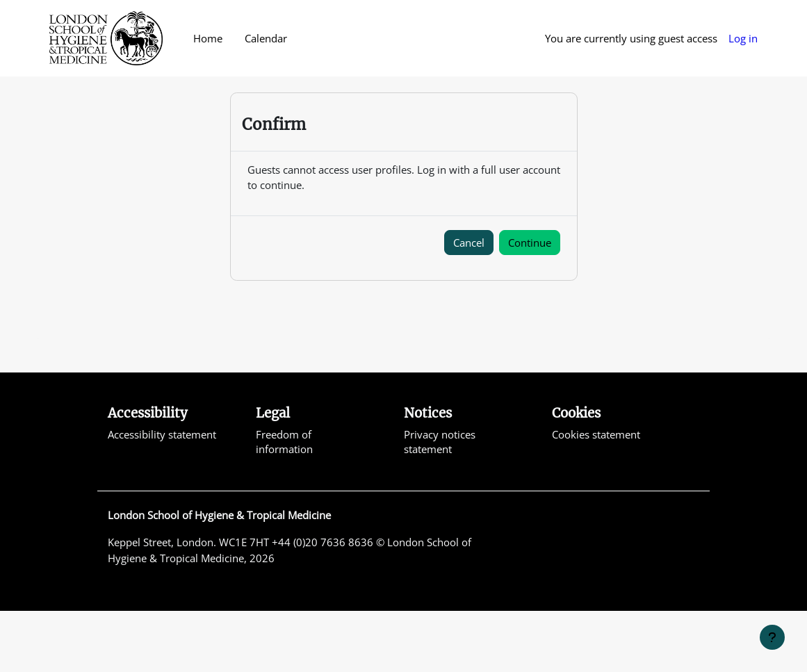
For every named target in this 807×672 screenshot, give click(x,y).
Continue (530, 303)
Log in (743, 38)
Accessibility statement (162, 495)
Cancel (469, 303)
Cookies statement (596, 495)
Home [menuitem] (208, 38)
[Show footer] (772, 637)
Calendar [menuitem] (266, 38)
